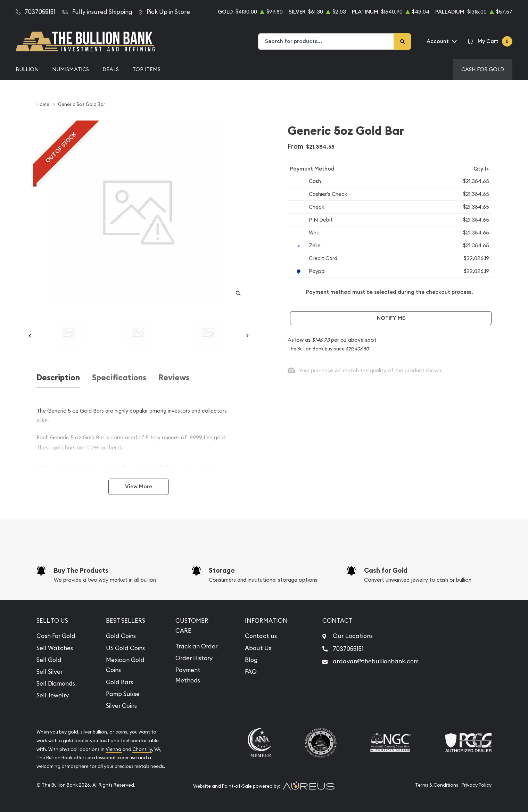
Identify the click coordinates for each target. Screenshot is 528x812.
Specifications (119, 378)
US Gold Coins (125, 648)
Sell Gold (49, 660)
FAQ (251, 672)
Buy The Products (81, 570)
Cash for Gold (386, 570)
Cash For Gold (483, 69)
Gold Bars (119, 682)
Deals (111, 69)
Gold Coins (121, 636)
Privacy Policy (477, 785)
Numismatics (71, 69)
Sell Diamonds (56, 683)
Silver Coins (121, 706)
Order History (194, 658)
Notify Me (391, 318)
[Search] (402, 42)
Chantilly (142, 749)
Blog (251, 660)
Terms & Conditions (437, 785)
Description (58, 378)
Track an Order (196, 646)
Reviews (174, 378)
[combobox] (326, 42)
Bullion (27, 69)
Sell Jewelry (53, 695)
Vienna (114, 749)
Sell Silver (50, 672)
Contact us (261, 636)
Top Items (146, 69)
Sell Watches (55, 648)
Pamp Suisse (123, 694)
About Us (258, 648)
